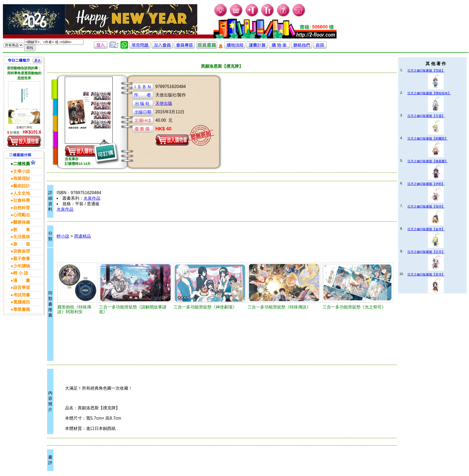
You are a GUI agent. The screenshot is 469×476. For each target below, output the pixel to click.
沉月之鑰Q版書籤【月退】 (426, 116)
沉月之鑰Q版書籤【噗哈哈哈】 (429, 93)
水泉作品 (92, 198)
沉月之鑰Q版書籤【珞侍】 (426, 207)
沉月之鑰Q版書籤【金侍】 (426, 229)
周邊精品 (82, 236)
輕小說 (63, 236)
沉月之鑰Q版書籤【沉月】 (426, 252)
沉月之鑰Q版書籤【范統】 (426, 71)
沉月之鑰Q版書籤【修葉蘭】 (428, 161)
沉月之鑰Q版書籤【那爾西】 (428, 139)
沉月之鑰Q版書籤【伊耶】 (426, 184)
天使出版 (164, 103)
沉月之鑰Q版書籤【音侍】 (426, 274)
